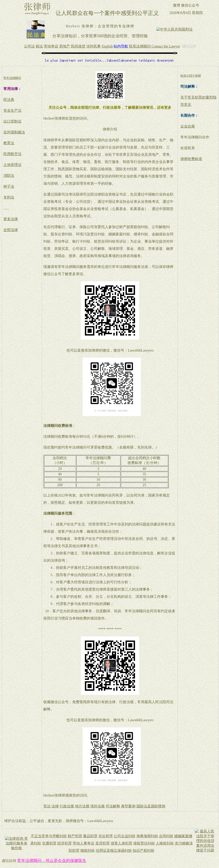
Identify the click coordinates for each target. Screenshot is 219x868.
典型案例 (128, 806)
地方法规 (82, 806)
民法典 (9, 100)
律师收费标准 (191, 159)
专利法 (9, 197)
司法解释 (113, 806)
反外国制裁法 (14, 132)
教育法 (9, 143)
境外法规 (98, 806)
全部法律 (11, 230)
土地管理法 (12, 165)
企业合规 (188, 126)
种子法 (9, 186)
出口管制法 (12, 121)
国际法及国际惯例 (151, 806)
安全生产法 (12, 110)
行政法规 (67, 806)
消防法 (9, 176)
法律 (55, 806)
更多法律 (11, 219)
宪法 (47, 806)
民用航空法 (12, 154)
